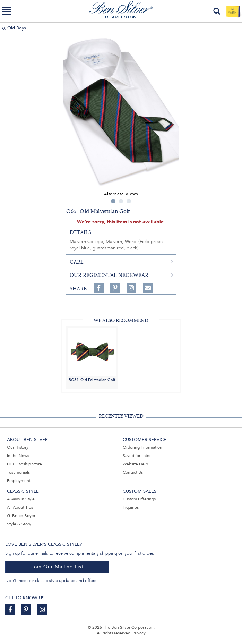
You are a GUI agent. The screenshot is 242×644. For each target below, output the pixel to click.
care (77, 262)
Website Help (135, 464)
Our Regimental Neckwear (109, 275)
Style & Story (19, 524)
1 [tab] (113, 201)
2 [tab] (121, 201)
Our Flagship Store (24, 464)
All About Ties (20, 507)
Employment (19, 481)
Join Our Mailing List (57, 567)
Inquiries (131, 507)
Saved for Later (137, 456)
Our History (18, 447)
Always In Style (21, 499)
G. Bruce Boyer (21, 516)
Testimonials (18, 472)
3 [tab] (129, 201)
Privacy (139, 633)
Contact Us (133, 472)
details (80, 232)
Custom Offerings (139, 499)
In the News (18, 456)
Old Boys (17, 28)
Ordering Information (142, 447)
